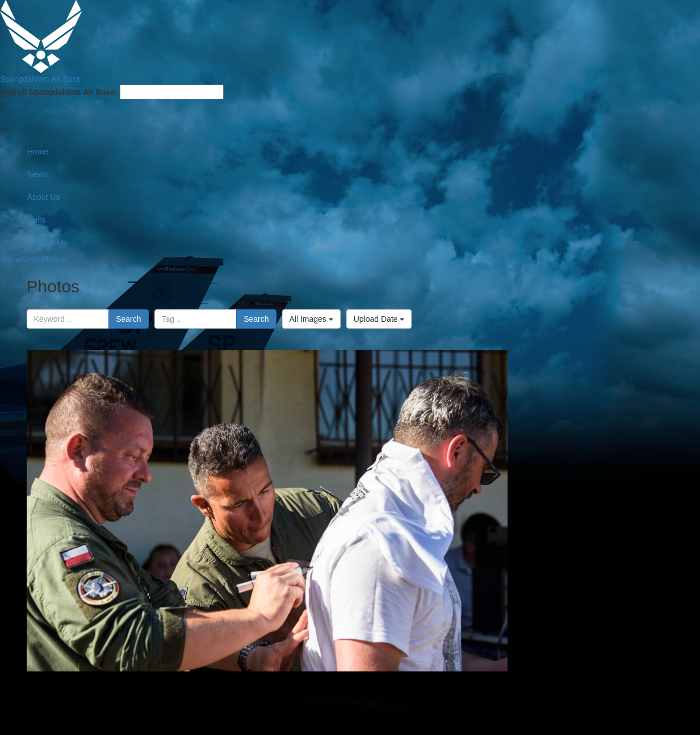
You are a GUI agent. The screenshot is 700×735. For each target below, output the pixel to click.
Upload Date (379, 319)
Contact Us (47, 242)
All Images (311, 319)
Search (128, 319)
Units (36, 220)
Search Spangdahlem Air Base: (59, 92)
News (37, 174)
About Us (44, 197)
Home (38, 152)
